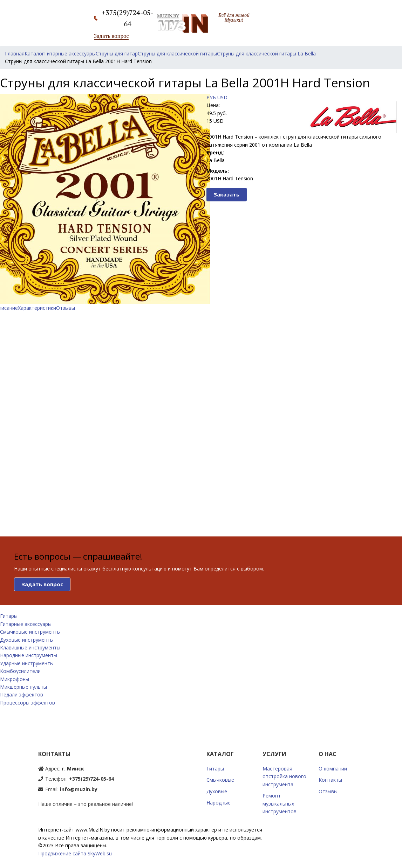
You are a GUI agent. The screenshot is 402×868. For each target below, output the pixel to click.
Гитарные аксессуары (26, 624)
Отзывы (66, 308)
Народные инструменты (29, 655)
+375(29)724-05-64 (91, 779)
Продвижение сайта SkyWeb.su (75, 853)
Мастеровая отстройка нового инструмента (284, 776)
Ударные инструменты (27, 663)
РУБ (211, 97)
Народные (219, 803)
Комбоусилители (20, 671)
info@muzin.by (79, 789)
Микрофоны (15, 679)
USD (222, 97)
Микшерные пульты (23, 687)
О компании (333, 769)
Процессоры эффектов (28, 703)
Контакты (330, 780)
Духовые (217, 791)
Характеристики (37, 308)
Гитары (9, 616)
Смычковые (220, 780)
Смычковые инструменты (30, 632)
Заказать (226, 194)
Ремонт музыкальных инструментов (280, 803)
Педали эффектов (22, 695)
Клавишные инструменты (30, 647)
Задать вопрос (111, 36)
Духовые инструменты (27, 640)
